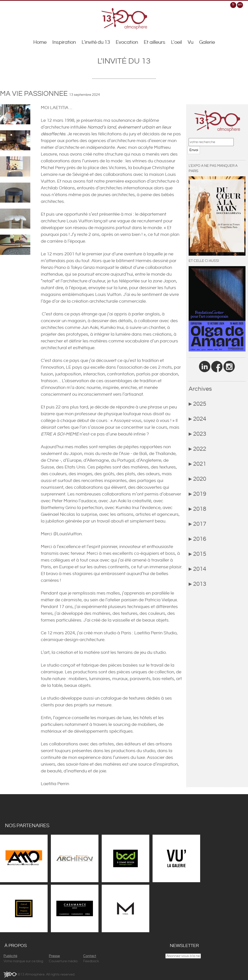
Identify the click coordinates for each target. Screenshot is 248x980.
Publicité (10, 956)
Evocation (127, 42)
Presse (54, 956)
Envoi (194, 150)
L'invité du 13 (96, 42)
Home (40, 42)
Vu (191, 42)
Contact (90, 956)
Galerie (207, 42)
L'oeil (176, 42)
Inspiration (64, 42)
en (240, 5)
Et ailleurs (155, 42)
